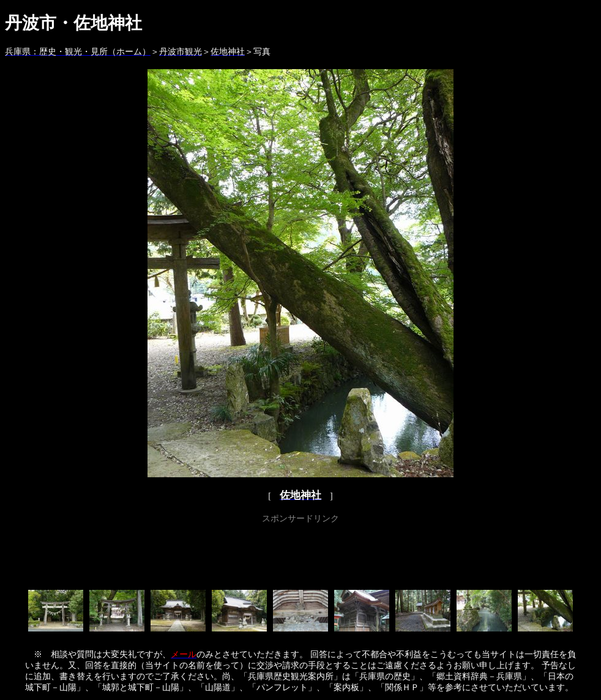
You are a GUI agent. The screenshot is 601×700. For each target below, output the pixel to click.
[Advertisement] (300, 554)
